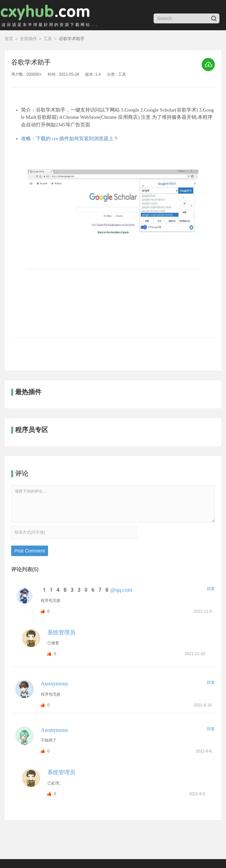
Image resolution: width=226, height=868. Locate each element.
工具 (48, 39)
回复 (211, 589)
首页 (9, 39)
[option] (113, 243)
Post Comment (30, 551)
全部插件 (28, 39)
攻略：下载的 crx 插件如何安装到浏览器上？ (70, 139)
